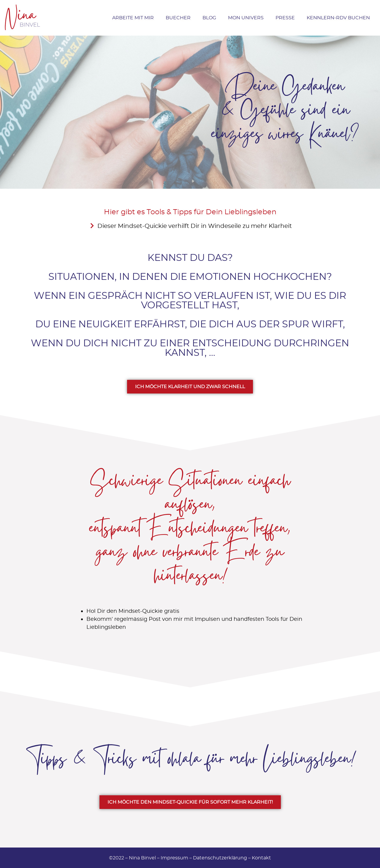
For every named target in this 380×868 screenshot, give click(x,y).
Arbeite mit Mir (133, 18)
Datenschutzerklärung (220, 858)
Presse (285, 18)
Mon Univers (246, 18)
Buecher (178, 18)
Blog (209, 18)
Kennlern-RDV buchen (338, 18)
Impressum (174, 858)
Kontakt (261, 858)
